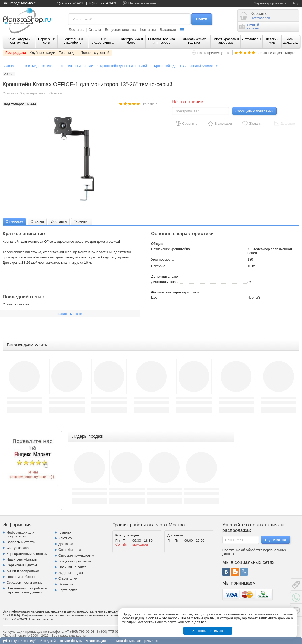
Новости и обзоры (21, 577)
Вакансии (168, 30)
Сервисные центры (22, 565)
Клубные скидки (43, 53)
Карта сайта (68, 590)
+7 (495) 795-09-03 (69, 3)
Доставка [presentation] (59, 221)
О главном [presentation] (14, 221)
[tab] (14, 221)
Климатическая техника (194, 41)
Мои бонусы (126, 641)
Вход (296, 3)
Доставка (77, 30)
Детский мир (272, 41)
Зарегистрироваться (270, 3)
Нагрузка (158, 266)
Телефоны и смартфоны (73, 41)
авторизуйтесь (149, 641)
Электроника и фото (131, 41)
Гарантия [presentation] (82, 221)
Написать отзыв (69, 314)
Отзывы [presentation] (37, 221)
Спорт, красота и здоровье (226, 41)
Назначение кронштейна (170, 249)
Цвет (155, 297)
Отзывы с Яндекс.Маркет (277, 53)
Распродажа (16, 53)
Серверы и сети (47, 41)
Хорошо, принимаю (208, 631)
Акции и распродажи (23, 571)
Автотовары (252, 39)
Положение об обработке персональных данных (27, 590)
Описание (10, 93)
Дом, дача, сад (291, 41)
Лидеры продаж (71, 573)
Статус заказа (18, 548)
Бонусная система (120, 30)
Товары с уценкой (95, 53)
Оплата (95, 30)
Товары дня (68, 53)
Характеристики (33, 93)
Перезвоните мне (142, 3)
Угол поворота (162, 259)
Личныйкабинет (249, 27)
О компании (68, 579)
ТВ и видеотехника (103, 41)
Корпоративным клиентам (27, 554)
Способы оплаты (72, 550)
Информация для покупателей (20, 534)
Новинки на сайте (72, 567)
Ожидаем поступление (25, 582)
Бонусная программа (75, 561)
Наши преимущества (214, 53)
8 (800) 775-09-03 (103, 3)
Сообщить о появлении (254, 111)
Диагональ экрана (165, 282)
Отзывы (56, 93)
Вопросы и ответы (21, 542)
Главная (9, 66)
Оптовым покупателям (76, 555)
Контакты (148, 30)
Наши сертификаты (22, 559)
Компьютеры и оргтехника (19, 41)
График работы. (41, 619)
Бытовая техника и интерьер (161, 41)
